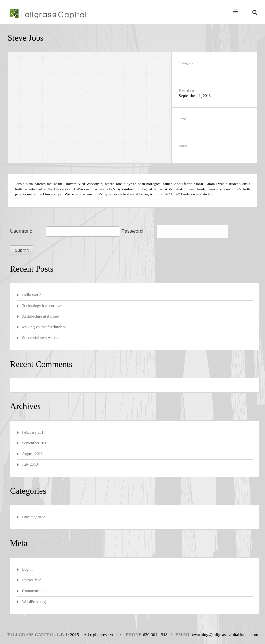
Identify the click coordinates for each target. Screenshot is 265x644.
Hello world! (32, 295)
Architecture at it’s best (41, 317)
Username (21, 231)
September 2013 (35, 444)
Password (132, 231)
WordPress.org (34, 602)
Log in (27, 570)
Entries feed (32, 581)
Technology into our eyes (42, 306)
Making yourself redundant (44, 328)
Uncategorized (34, 517)
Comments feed (35, 591)
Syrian (131, 184)
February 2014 (34, 433)
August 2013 (32, 454)
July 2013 (30, 465)
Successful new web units (43, 338)
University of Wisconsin (83, 184)
